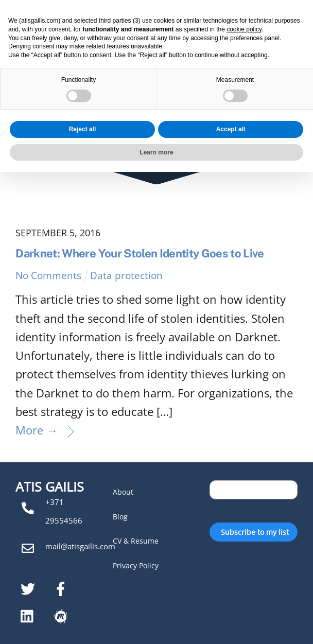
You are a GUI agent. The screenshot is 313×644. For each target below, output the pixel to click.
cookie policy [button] (244, 501)
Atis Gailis (57, 20)
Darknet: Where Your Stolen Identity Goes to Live (140, 253)
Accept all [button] (231, 601)
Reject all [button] (83, 601)
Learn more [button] (156, 624)
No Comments (48, 275)
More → (37, 430)
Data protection (126, 275)
